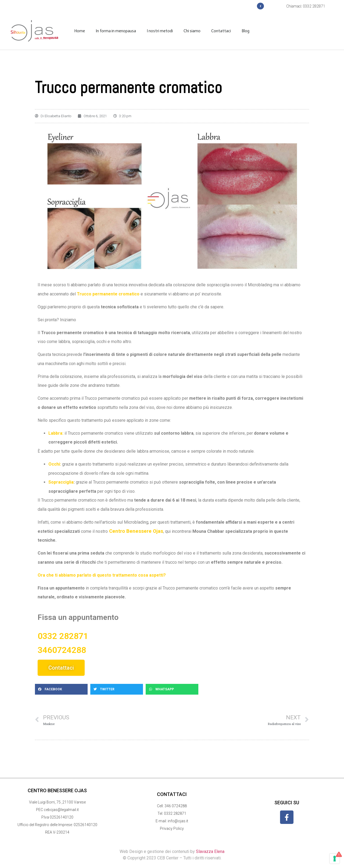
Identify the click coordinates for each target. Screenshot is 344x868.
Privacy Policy (172, 828)
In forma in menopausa (116, 31)
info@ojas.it (178, 821)
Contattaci (221, 31)
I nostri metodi (160, 31)
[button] (61, 689)
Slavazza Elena (210, 851)
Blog (246, 31)
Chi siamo (192, 31)
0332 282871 (175, 813)
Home (80, 31)
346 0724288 (176, 806)
